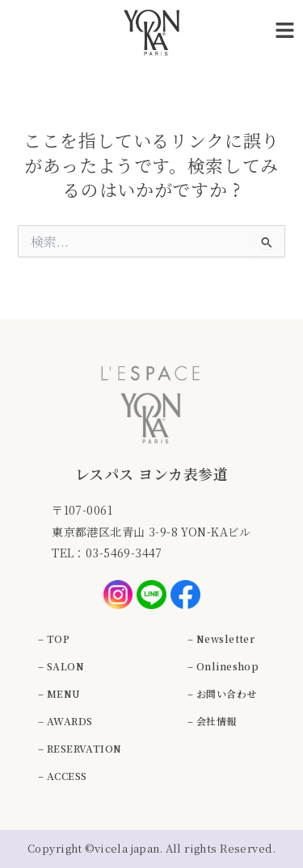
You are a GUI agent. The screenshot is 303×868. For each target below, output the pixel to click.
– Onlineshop (223, 666)
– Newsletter (221, 638)
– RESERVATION (80, 748)
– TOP (54, 638)
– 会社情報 (212, 721)
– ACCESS (62, 776)
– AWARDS (65, 721)
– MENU (59, 693)
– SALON (61, 666)
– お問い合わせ (222, 693)
